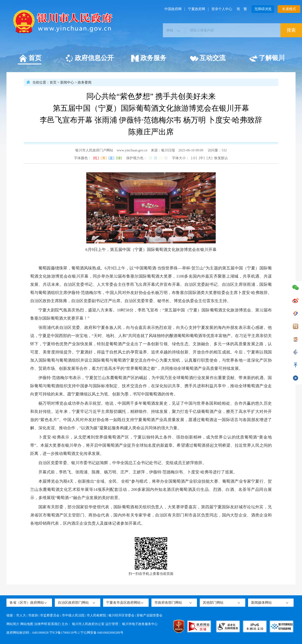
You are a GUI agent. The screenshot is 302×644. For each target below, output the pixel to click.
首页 (30, 59)
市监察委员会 (50, 615)
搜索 (291, 30)
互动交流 (208, 59)
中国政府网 (173, 9)
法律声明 (41, 624)
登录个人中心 (222, 9)
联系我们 (54, 624)
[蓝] (111, 158)
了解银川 (267, 59)
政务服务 (149, 59)
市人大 (21, 615)
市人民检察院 (96, 615)
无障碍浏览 (263, 9)
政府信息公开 (89, 59)
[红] (96, 158)
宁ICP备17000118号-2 (64, 633)
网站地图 (27, 624)
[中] (202, 158)
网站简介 (13, 624)
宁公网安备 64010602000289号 (102, 633)
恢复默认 (221, 158)
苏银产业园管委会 (149, 615)
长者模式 (289, 9)
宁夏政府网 (197, 9)
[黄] (104, 158)
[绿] (119, 158)
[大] (210, 158)
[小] (194, 158)
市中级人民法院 (73, 615)
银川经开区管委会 (121, 615)
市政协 (33, 615)
